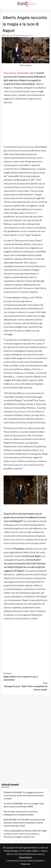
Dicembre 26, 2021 (22, 35)
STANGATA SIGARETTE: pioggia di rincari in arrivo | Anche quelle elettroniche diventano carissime (24, 795)
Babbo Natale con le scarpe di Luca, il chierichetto (26, 676)
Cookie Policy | (13, 861)
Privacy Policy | (27, 861)
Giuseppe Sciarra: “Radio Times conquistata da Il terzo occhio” (26, 686)
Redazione (9, 35)
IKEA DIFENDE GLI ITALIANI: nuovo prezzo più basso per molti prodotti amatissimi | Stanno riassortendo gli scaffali (24, 823)
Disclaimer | (39, 861)
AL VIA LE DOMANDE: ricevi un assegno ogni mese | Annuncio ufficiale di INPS (24, 805)
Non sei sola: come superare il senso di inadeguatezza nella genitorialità (21, 813)
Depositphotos (26, 857)
